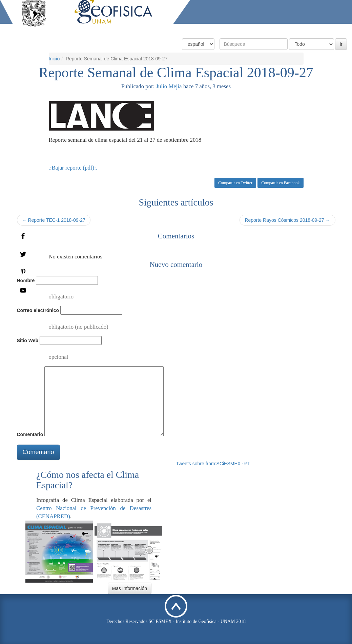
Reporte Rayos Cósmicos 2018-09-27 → (287, 220)
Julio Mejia (169, 86)
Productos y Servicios (253, 30)
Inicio (54, 59)
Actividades (297, 30)
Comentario (30, 434)
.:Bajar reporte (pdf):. (73, 168)
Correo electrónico (38, 310)
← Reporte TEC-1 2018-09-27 (54, 220)
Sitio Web (28, 340)
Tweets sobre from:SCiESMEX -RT (213, 464)
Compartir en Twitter (235, 183)
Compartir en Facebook (280, 183)
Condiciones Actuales (197, 30)
